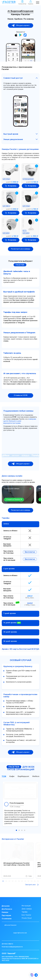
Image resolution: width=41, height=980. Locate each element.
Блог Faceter (26, 923)
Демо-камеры (27, 916)
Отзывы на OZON (21, 395)
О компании (7, 926)
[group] (18, 860)
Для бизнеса (7, 917)
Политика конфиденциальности (12, 963)
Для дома (6, 913)
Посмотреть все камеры (20, 249)
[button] (16, 830)
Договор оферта (7, 960)
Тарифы (25, 919)
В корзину (11, 186)
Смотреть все (32, 885)
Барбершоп (23, 776)
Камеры (5, 920)
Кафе (12, 776)
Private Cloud (27, 926)
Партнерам (6, 923)
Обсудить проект (21, 26)
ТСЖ (4, 776)
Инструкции (26, 913)
